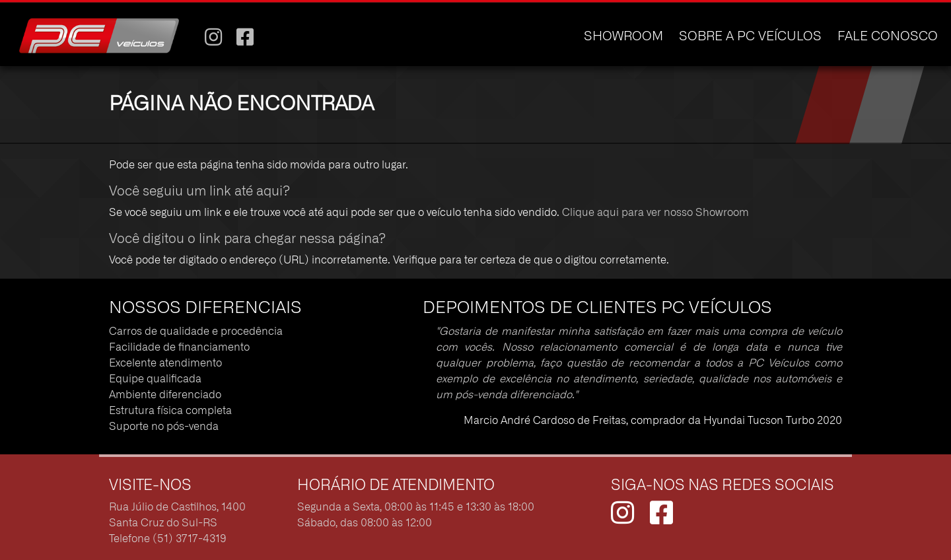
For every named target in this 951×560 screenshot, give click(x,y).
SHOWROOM (623, 37)
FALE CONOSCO (888, 37)
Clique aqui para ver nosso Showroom (655, 213)
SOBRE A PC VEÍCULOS (750, 37)
